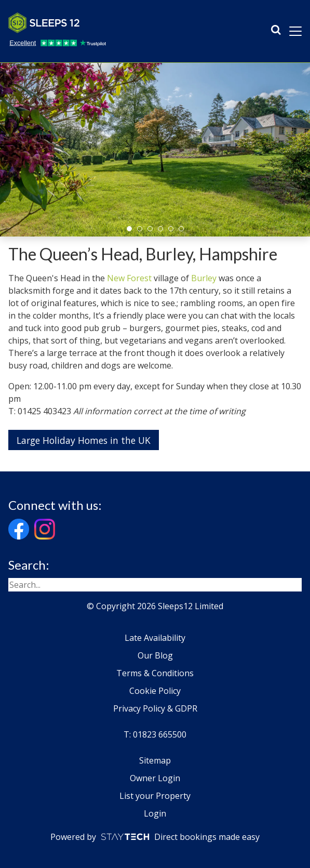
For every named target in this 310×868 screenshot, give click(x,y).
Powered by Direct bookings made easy (155, 837)
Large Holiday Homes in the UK (84, 440)
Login (155, 813)
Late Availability (155, 638)
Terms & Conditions (155, 673)
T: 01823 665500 (155, 734)
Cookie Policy (155, 691)
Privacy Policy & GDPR (155, 708)
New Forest (129, 278)
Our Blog (155, 655)
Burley (204, 278)
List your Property (155, 796)
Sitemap (155, 760)
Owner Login (155, 778)
